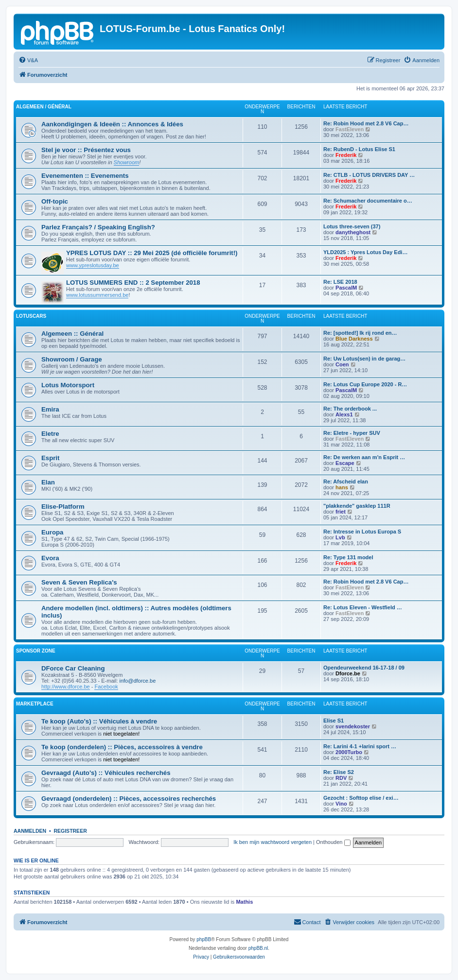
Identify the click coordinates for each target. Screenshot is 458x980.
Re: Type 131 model (348, 557)
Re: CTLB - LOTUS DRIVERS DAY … (369, 175)
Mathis (244, 902)
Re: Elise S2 (339, 772)
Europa (52, 532)
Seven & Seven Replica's (79, 582)
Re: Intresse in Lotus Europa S (362, 532)
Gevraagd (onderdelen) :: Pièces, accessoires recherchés (129, 799)
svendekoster (353, 726)
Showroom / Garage (72, 359)
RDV (341, 778)
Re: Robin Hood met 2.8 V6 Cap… (366, 123)
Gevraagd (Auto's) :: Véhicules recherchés (106, 773)
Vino (341, 804)
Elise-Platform (63, 507)
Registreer (70, 831)
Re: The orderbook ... (350, 409)
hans (342, 487)
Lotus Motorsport (68, 385)
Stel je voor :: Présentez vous (86, 150)
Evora (50, 558)
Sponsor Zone (36, 651)
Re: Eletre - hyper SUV (352, 433)
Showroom (127, 162)
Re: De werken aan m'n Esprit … (364, 457)
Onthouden (333, 842)
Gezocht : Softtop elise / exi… (361, 798)
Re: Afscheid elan (346, 481)
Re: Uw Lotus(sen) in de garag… (364, 359)
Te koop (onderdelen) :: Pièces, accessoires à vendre (122, 747)
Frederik (346, 155)
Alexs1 (344, 414)
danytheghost (353, 232)
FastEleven (350, 129)
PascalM (346, 288)
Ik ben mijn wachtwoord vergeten (273, 842)
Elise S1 (334, 721)
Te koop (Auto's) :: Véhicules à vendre (99, 721)
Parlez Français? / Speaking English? (98, 227)
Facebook (106, 687)
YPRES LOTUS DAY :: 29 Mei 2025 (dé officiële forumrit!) (152, 253)
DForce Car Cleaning (73, 668)
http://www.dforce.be (66, 687)
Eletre (50, 434)
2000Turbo (349, 752)
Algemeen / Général (44, 107)
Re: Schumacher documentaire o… (368, 201)
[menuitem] (28, 60)
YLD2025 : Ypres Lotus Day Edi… (365, 252)
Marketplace (35, 704)
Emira (50, 409)
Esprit (50, 458)
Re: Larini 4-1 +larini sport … (360, 746)
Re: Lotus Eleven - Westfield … (363, 607)
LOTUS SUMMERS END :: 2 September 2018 (133, 283)
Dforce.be (348, 673)
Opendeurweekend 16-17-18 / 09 (364, 668)
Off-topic (55, 201)
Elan (48, 482)
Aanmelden (30, 831)
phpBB (204, 939)
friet (341, 512)
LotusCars (31, 316)
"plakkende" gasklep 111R (357, 506)
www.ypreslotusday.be (93, 265)
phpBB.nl (258, 948)
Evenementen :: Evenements (85, 176)
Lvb (340, 537)
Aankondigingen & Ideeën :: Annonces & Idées (112, 124)
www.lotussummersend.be (97, 295)
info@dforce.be (138, 681)
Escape (345, 463)
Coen (342, 364)
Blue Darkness (354, 339)
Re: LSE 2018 (340, 282)
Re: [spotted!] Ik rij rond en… (360, 333)
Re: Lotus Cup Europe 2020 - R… (365, 384)
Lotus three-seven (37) (352, 226)
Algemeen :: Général (72, 334)
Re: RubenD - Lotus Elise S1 (359, 149)
